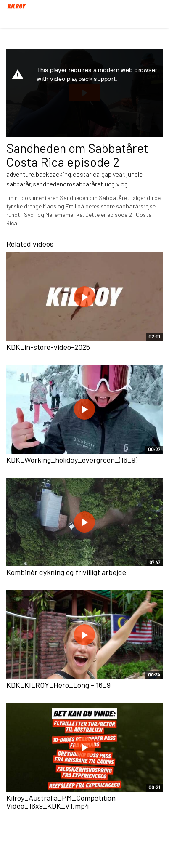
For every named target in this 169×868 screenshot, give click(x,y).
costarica (86, 174)
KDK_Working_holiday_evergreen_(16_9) (72, 460)
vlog (122, 184)
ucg (110, 184)
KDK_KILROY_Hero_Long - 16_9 (58, 685)
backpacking (53, 174)
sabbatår (19, 184)
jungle (134, 174)
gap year (113, 174)
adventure (20, 174)
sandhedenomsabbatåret (68, 184)
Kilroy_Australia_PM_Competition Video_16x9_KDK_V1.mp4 (61, 802)
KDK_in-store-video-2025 (48, 347)
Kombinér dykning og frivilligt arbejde (66, 572)
